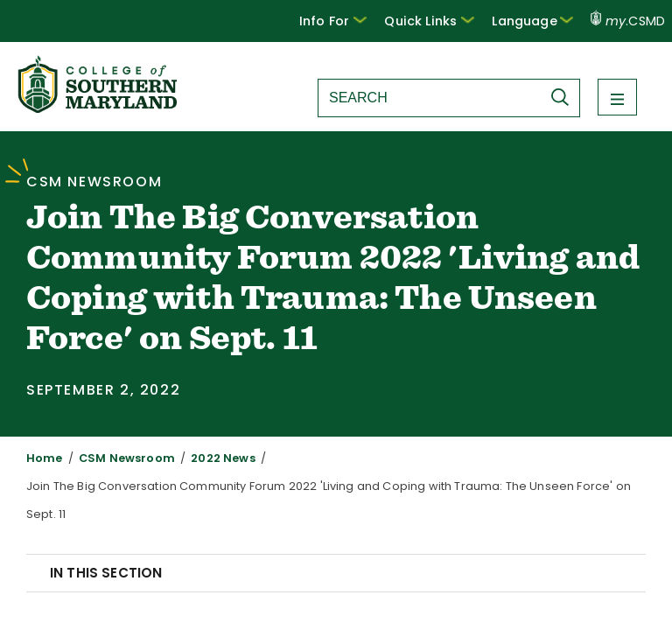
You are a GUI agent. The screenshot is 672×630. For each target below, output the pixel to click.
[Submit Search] (564, 97)
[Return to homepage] (99, 108)
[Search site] (430, 98)
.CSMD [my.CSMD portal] (628, 21)
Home (42, 458)
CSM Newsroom (116, 458)
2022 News (203, 458)
